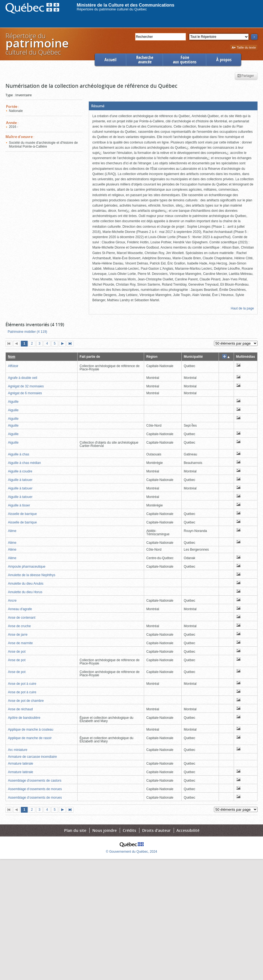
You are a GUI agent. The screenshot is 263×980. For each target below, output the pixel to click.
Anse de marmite (20, 643)
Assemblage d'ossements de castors (35, 781)
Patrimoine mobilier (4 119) (27, 332)
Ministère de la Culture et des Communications (126, 5)
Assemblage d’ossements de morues (35, 789)
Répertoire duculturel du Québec (37, 44)
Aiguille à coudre (20, 471)
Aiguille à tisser (19, 505)
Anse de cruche (19, 626)
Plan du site (75, 830)
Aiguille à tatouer (20, 480)
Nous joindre (105, 830)
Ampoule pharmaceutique (27, 567)
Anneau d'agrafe (20, 609)
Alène (12, 531)
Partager (246, 76)
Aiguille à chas (18, 454)
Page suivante (64, 344)
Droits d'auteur (156, 830)
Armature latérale (21, 764)
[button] (173, 106)
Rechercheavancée (145, 60)
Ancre (12, 601)
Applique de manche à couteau (31, 730)
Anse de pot (17, 652)
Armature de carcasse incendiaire (32, 757)
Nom (12, 357)
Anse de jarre (18, 635)
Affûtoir (13, 366)
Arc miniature (18, 750)
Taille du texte (244, 48)
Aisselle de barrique (22, 514)
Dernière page (71, 344)
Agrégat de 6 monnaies (25, 393)
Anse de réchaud (20, 709)
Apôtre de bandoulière (24, 718)
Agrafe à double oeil (23, 378)
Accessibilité (188, 830)
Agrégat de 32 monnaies (26, 386)
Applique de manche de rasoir (30, 738)
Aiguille (13, 402)
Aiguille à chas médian (24, 463)
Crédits (129, 830)
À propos (224, 60)
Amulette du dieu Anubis (26, 584)
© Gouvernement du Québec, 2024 (132, 852)
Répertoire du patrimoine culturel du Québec (112, 9)
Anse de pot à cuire (22, 684)
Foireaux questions (185, 60)
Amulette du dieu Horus (25, 592)
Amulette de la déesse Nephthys (32, 575)
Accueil (110, 60)
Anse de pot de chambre (26, 701)
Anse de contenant (22, 618)
